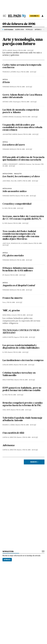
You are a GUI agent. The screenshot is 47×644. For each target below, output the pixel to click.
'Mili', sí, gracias (11, 311)
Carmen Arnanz (8, 117)
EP (3, 275)
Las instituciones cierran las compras (23, 360)
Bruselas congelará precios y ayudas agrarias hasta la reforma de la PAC (23, 404)
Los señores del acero (14, 145)
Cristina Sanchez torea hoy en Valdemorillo (19, 374)
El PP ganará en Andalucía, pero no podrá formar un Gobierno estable (22, 389)
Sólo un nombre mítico (15, 192)
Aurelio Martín (8, 337)
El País (5, 208)
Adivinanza (9, 446)
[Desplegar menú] (5, 16)
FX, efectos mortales (13, 256)
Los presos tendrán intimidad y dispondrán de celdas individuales (21, 347)
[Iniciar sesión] (42, 16)
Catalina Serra (8, 365)
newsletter (8, 551)
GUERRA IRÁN (19, 30)
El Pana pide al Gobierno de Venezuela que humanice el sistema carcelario (23, 159)
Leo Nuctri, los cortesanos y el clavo (21, 177)
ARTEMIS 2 (38, 30)
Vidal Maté (6, 410)
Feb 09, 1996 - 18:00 (26, 50)
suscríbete (34, 16)
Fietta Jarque (7, 50)
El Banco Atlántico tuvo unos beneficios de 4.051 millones (18, 270)
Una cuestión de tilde (13, 433)
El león (6, 82)
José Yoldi (6, 243)
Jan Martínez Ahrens (10, 134)
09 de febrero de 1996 (19, 24)
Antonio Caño (7, 102)
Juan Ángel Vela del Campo (12, 181)
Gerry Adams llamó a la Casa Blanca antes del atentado (22, 96)
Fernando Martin (9, 196)
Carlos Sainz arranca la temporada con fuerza (22, 66)
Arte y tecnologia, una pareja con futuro (23, 41)
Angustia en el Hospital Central (19, 286)
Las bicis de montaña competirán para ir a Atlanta (21, 111)
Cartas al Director (9, 437)
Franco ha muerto (12, 298)
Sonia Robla (7, 315)
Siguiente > (34, 462)
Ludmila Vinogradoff (10, 164)
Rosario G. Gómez (9, 425)
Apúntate (7, 560)
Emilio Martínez (8, 380)
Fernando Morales (9, 87)
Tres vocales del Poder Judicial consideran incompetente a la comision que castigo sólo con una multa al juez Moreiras (21, 235)
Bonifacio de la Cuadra (19, 243)
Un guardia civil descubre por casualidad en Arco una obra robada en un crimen (22, 128)
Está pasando (9, 30)
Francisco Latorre (9, 72)
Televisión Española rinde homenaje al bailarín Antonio (22, 419)
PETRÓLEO (29, 30)
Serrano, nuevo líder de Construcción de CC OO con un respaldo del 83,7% (23, 218)
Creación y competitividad (17, 204)
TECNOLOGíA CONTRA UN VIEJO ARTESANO (21, 332)
